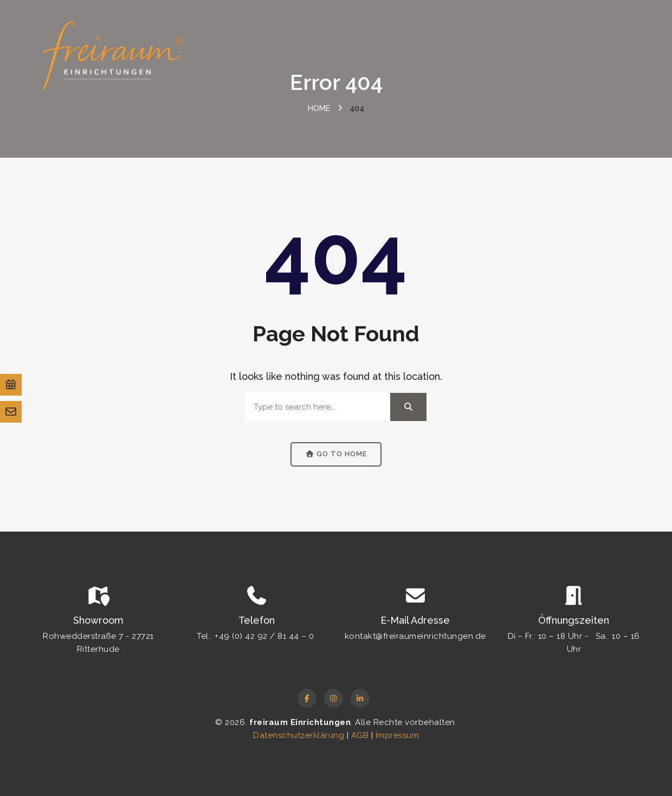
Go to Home (336, 454)
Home (319, 108)
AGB (360, 735)
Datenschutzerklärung (299, 735)
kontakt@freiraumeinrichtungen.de (415, 636)
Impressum (398, 735)
